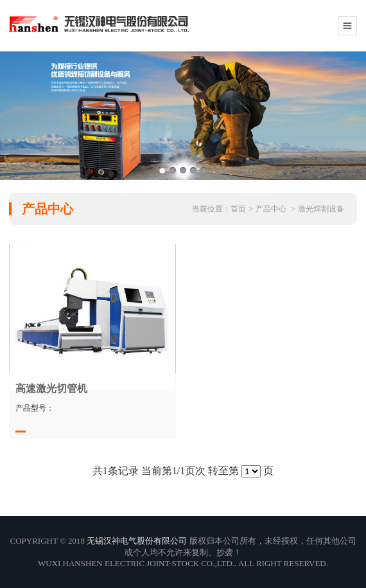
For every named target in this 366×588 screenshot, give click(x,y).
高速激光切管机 (51, 388)
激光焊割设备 (321, 209)
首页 (238, 209)
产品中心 (271, 209)
